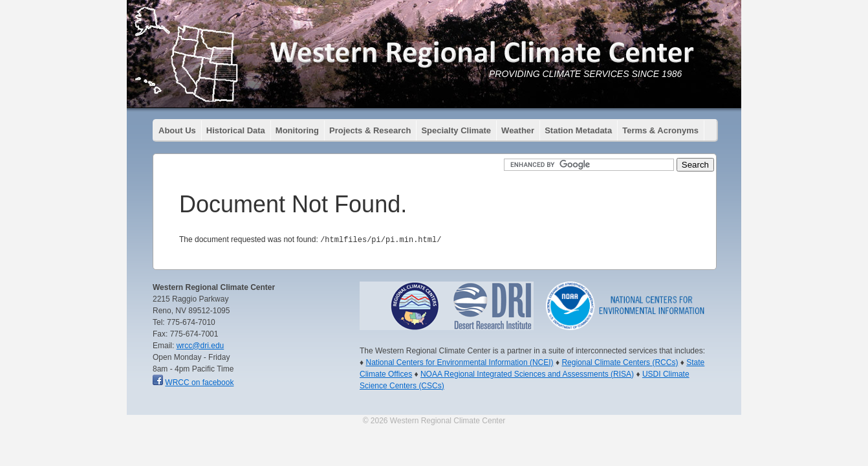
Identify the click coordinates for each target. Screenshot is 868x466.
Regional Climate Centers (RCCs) (620, 362)
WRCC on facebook (199, 382)
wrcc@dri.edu (201, 345)
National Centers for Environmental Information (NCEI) (459, 362)
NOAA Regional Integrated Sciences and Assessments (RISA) (527, 373)
